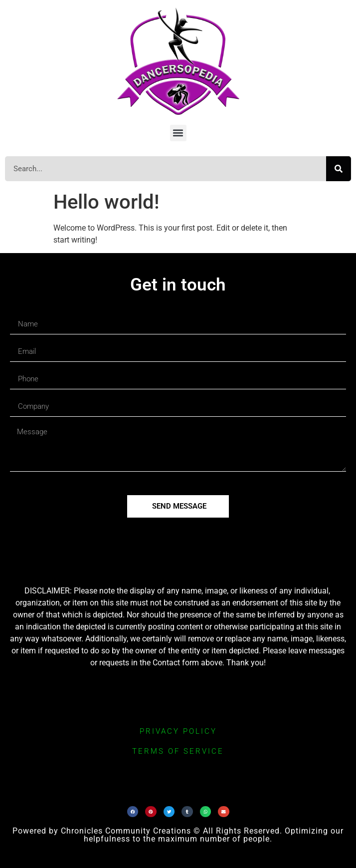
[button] (178, 133)
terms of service (178, 751)
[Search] (339, 169)
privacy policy (178, 731)
